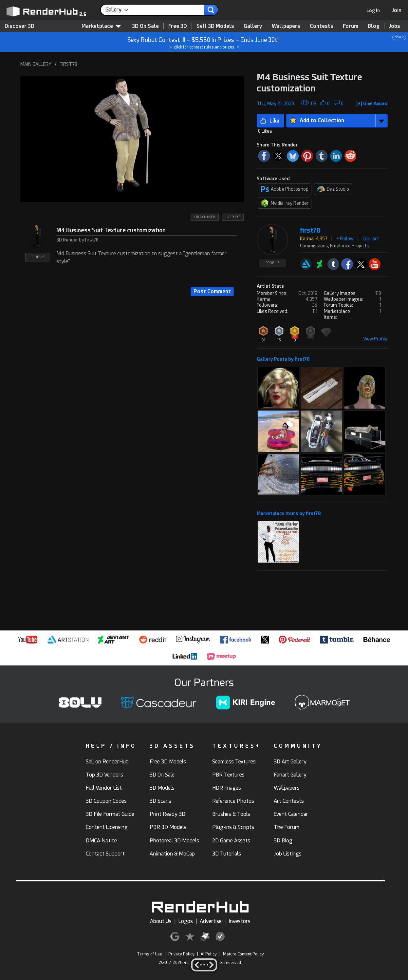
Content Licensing (107, 827)
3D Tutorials (227, 854)
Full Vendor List (104, 788)
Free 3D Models (168, 762)
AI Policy (209, 954)
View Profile (375, 339)
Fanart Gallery (290, 775)
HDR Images (227, 788)
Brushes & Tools (231, 814)
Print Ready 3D (167, 814)
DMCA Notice (101, 841)
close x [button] (399, 37)
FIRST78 (68, 64)
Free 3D (178, 26)
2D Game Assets (231, 841)
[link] (375, 10)
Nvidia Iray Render (285, 203)
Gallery (253, 26)
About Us (161, 921)
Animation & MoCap (172, 854)
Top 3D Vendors (104, 775)
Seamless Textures (234, 762)
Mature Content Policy (243, 954)
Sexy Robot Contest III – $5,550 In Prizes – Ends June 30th (204, 42)
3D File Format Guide (110, 814)
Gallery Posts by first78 (283, 359)
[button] (132, 139)
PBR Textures (228, 775)
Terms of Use (149, 954)
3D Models (162, 788)
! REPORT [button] (233, 217)
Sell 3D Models (215, 26)
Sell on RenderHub (107, 762)
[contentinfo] (119, 10)
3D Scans (160, 801)
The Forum (287, 827)
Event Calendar (291, 814)
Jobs (395, 26)
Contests (322, 26)
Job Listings (288, 854)
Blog (374, 26)
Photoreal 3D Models (174, 841)
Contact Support (105, 854)
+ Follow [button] (345, 239)
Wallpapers (286, 26)
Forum (351, 26)
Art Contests (289, 801)
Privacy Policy (181, 954)
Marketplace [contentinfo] (101, 26)
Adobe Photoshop (285, 189)
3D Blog (283, 841)
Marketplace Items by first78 (289, 513)
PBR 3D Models (168, 827)
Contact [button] (371, 239)
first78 (310, 231)
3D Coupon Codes (106, 801)
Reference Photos (233, 801)
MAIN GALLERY (36, 64)
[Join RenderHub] (397, 10)
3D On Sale (145, 26)
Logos (186, 921)
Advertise (211, 921)
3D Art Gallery (290, 762)
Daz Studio (333, 189)
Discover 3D (19, 26)
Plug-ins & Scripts (233, 827)
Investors (240, 921)
